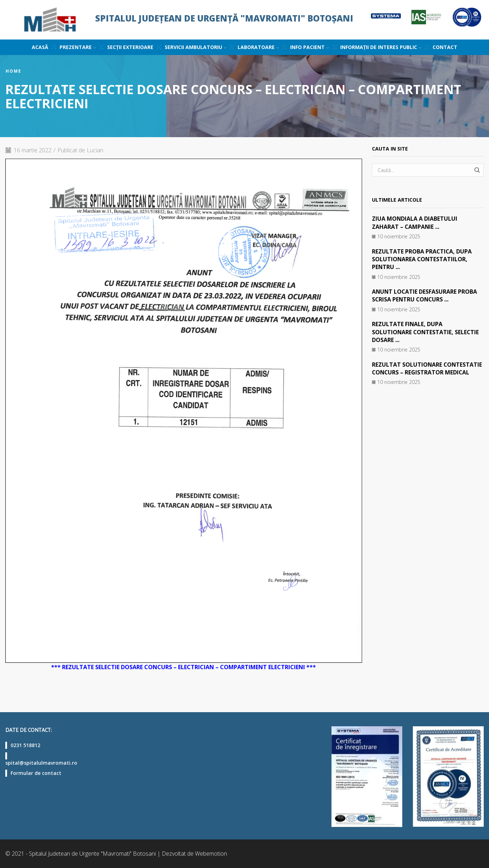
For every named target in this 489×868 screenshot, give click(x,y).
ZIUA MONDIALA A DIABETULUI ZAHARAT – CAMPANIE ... (415, 222)
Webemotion (211, 854)
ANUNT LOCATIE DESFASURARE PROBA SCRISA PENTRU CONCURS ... (425, 295)
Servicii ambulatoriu (195, 47)
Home (14, 71)
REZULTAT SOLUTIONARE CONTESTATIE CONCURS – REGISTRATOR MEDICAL (427, 368)
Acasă (40, 47)
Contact (445, 47)
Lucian (95, 150)
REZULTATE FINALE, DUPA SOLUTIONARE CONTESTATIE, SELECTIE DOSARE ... (426, 332)
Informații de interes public (381, 47)
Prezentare (78, 47)
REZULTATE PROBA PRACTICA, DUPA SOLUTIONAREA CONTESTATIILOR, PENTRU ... (422, 259)
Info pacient (310, 47)
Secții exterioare (130, 47)
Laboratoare (258, 47)
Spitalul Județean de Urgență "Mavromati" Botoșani (224, 18)
